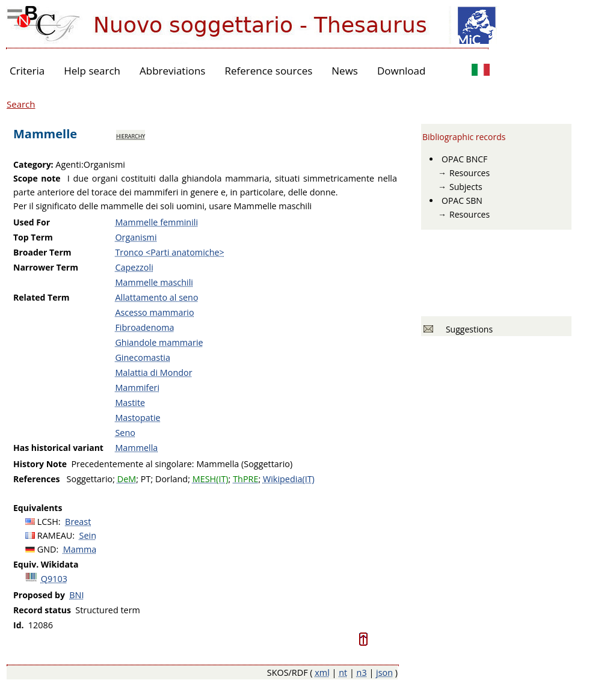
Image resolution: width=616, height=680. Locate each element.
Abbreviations (172, 71)
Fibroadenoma (144, 327)
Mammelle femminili (156, 222)
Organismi (136, 237)
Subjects (466, 187)
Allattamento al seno (156, 297)
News (345, 71)
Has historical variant (58, 448)
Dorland (171, 479)
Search (21, 104)
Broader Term (42, 252)
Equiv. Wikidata (46, 564)
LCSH (48, 522)
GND (47, 549)
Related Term (42, 297)
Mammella (136, 448)
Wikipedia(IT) (289, 479)
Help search (92, 71)
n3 (362, 672)
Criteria (27, 71)
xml (322, 672)
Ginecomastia (143, 357)
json (384, 672)
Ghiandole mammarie (159, 342)
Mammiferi (137, 387)
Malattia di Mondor (153, 372)
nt (343, 672)
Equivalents (38, 508)
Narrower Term (46, 267)
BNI (76, 595)
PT (146, 479)
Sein (88, 535)
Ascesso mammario (154, 312)
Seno (125, 433)
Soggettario (90, 479)
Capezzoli (134, 267)
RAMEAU (55, 535)
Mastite (130, 403)
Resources (470, 173)
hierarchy (131, 135)
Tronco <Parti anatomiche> (169, 252)
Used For (32, 222)
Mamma (80, 549)
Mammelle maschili (154, 282)
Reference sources (268, 71)
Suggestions (467, 329)
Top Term (33, 237)
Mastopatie (137, 418)
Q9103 (54, 579)
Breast (78, 522)
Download (402, 71)
